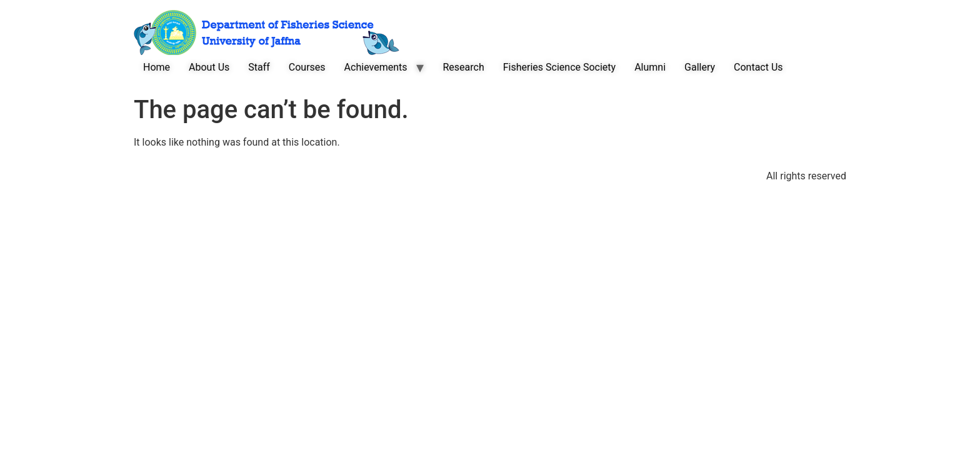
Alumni (650, 67)
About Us (209, 67)
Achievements (376, 67)
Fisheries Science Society (559, 67)
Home (157, 67)
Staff (259, 67)
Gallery (700, 67)
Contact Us (758, 67)
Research (463, 67)
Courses (307, 67)
